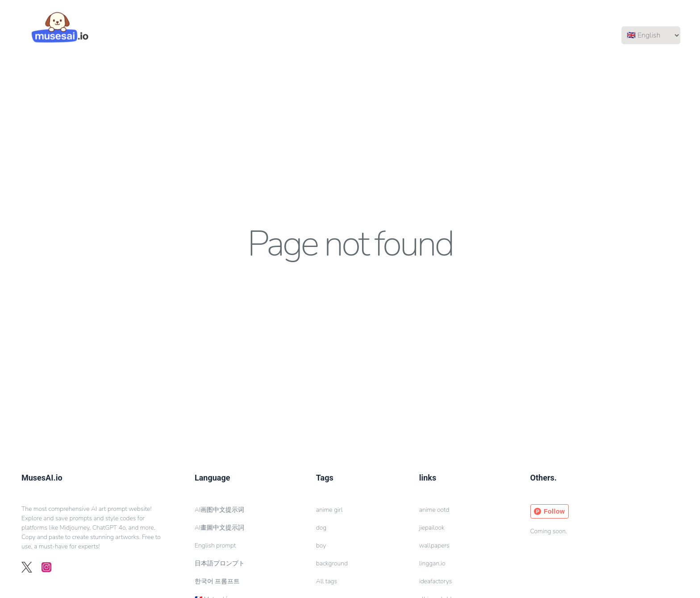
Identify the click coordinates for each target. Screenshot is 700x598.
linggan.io (432, 563)
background (332, 563)
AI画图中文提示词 (219, 510)
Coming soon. (549, 531)
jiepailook (432, 528)
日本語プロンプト (220, 563)
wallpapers (434, 546)
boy (321, 546)
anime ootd (434, 510)
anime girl (329, 510)
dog (321, 528)
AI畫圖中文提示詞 (219, 528)
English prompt (215, 546)
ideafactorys (436, 581)
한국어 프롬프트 (217, 581)
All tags (327, 581)
